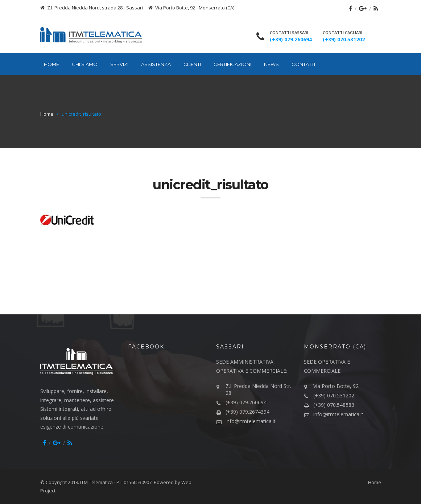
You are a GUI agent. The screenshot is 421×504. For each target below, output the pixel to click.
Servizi (119, 64)
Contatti (303, 64)
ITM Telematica (96, 482)
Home (51, 64)
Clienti (192, 64)
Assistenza (156, 64)
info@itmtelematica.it (251, 421)
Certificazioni (232, 64)
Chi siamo (85, 64)
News (271, 64)
